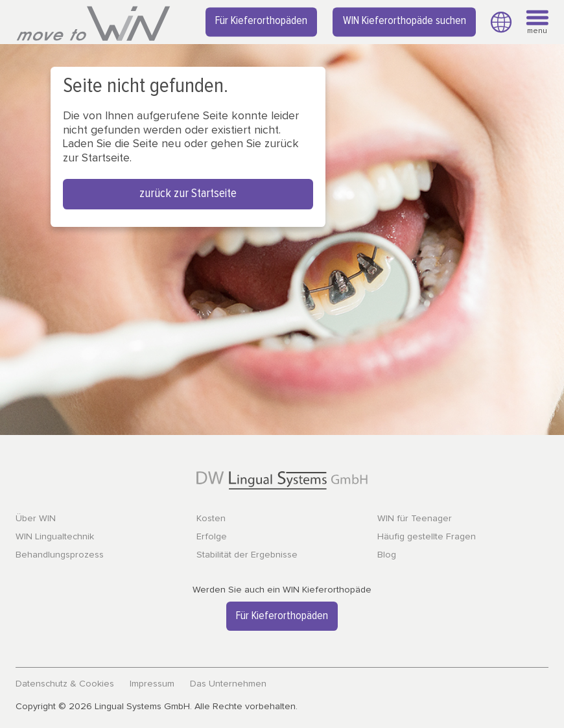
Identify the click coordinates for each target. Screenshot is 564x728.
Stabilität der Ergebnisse (247, 555)
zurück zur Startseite (188, 194)
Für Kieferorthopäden (261, 21)
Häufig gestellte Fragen (427, 537)
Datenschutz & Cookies (65, 684)
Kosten (211, 519)
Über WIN (36, 519)
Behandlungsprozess (60, 555)
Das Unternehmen (228, 684)
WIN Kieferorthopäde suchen (405, 21)
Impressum (152, 684)
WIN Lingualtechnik (55, 537)
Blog (387, 555)
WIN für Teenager (415, 519)
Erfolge (212, 537)
